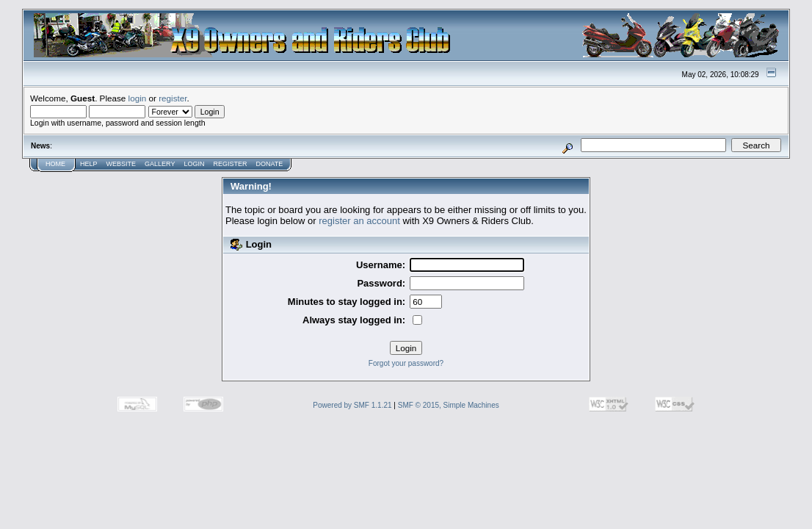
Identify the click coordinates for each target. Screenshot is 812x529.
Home (55, 164)
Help (89, 164)
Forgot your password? (406, 363)
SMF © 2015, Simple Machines (449, 405)
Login (194, 164)
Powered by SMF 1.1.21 (352, 405)
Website (122, 164)
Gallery (160, 164)
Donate (269, 164)
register (173, 98)
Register (230, 164)
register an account (359, 221)
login (138, 98)
